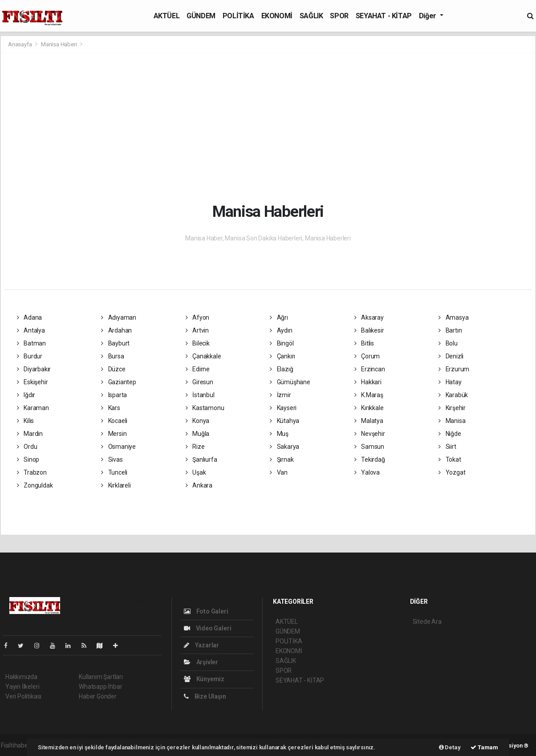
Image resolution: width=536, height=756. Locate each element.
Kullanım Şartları (101, 677)
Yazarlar (201, 645)
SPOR (339, 16)
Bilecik (198, 343)
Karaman (33, 408)
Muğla (198, 434)
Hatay (450, 382)
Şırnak (282, 459)
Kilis (26, 421)
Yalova (367, 472)
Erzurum (454, 369)
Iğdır (26, 395)
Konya (198, 421)
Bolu (448, 343)
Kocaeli (114, 421)
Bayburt (115, 343)
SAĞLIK (311, 16)
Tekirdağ (370, 459)
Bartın (450, 330)
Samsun (369, 447)
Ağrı (279, 317)
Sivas (112, 459)
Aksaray (369, 317)
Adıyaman (119, 317)
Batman (31, 343)
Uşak (196, 472)
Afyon (198, 317)
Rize (195, 447)
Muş (279, 434)
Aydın (281, 330)
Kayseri (283, 408)
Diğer (428, 16)
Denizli (451, 356)
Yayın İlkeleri (22, 687)
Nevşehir (370, 434)
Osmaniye (118, 447)
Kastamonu (205, 408)
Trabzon (32, 472)
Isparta (114, 395)
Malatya (369, 421)
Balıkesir (369, 330)
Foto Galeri (206, 611)
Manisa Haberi (59, 44)
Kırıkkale (369, 408)
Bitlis (364, 343)
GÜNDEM (201, 16)
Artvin (197, 330)
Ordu (27, 447)
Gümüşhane (290, 382)
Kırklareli (116, 485)
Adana (30, 317)
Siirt (447, 447)
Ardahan (116, 330)
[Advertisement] (268, 127)
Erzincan (370, 369)
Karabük (453, 395)
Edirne (198, 369)
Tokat (450, 459)
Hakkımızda (21, 677)
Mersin (114, 434)
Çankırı (282, 356)
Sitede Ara (427, 622)
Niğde (450, 434)
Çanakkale (203, 356)
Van (279, 472)
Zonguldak (35, 485)
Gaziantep (119, 382)
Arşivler (201, 662)
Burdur (30, 356)
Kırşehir (452, 408)
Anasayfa (20, 44)
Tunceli (114, 472)
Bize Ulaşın (205, 696)
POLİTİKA (238, 16)
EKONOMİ (277, 16)
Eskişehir (32, 382)
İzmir (280, 395)
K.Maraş (369, 395)
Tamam (484, 747)
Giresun (199, 382)
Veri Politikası (23, 696)
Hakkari (368, 382)
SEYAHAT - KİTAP (384, 16)
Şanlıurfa (201, 459)
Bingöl (282, 343)
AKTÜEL (167, 16)
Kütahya (284, 421)
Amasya (453, 317)
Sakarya (284, 447)
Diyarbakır (34, 369)
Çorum (367, 356)
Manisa (452, 421)
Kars (111, 408)
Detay (450, 747)
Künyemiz (204, 679)
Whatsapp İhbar (100, 687)
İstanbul (200, 395)
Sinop (28, 459)
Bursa (113, 356)
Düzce (113, 369)
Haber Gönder (98, 696)
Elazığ (281, 369)
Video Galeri (207, 628)
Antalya (31, 330)
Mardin (30, 434)
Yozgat (452, 472)
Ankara (199, 485)
